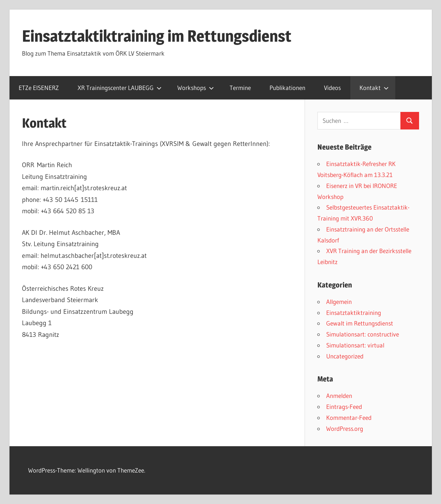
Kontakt (374, 88)
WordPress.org (345, 428)
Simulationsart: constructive (363, 334)
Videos (332, 88)
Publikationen (287, 88)
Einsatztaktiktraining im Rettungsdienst (157, 36)
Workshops (196, 88)
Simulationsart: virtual (355, 345)
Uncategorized (345, 356)
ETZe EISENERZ (39, 88)
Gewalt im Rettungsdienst (360, 323)
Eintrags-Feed (344, 407)
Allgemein (339, 302)
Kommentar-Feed (349, 418)
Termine (240, 88)
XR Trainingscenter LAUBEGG (120, 88)
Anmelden (339, 396)
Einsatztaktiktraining (354, 313)
